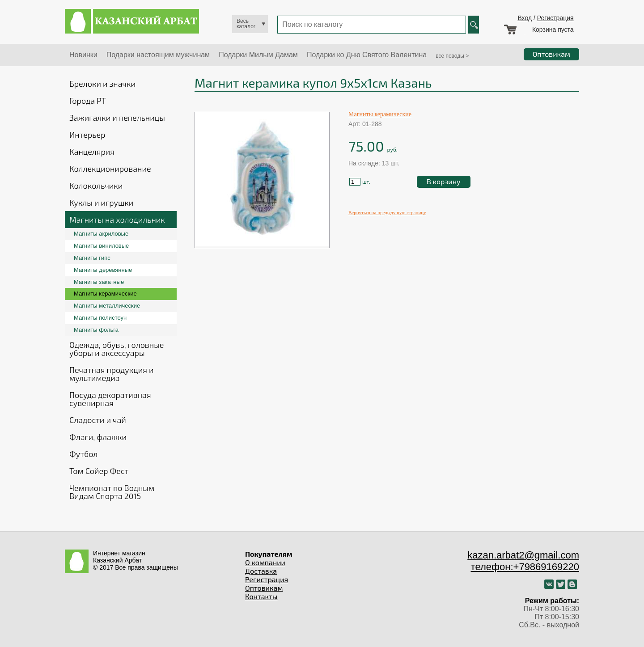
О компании (265, 562)
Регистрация (555, 18)
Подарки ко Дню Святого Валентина (367, 55)
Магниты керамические (380, 114)
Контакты (261, 596)
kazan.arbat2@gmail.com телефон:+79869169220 (523, 561)
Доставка (261, 571)
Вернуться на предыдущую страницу (387, 212)
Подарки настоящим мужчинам (158, 55)
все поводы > (452, 56)
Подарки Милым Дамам (258, 55)
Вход (525, 18)
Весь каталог (246, 24)
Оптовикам (264, 588)
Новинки (83, 55)
